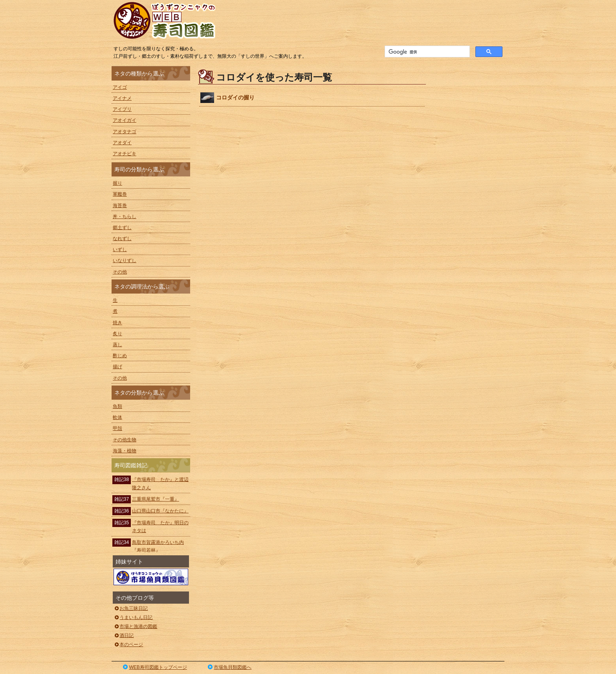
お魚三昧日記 (131, 608)
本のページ (128, 645)
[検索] (426, 52)
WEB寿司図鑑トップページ (154, 667)
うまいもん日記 (133, 617)
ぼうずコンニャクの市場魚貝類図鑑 (151, 577)
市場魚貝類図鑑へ (229, 667)
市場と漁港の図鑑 (135, 626)
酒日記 (124, 635)
